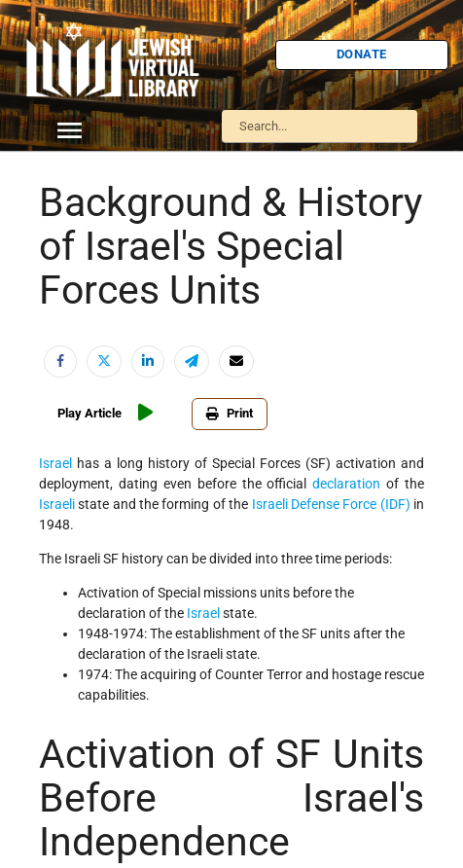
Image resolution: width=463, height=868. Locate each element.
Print (230, 413)
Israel (55, 463)
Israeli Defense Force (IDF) (331, 504)
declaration (346, 484)
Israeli (57, 504)
